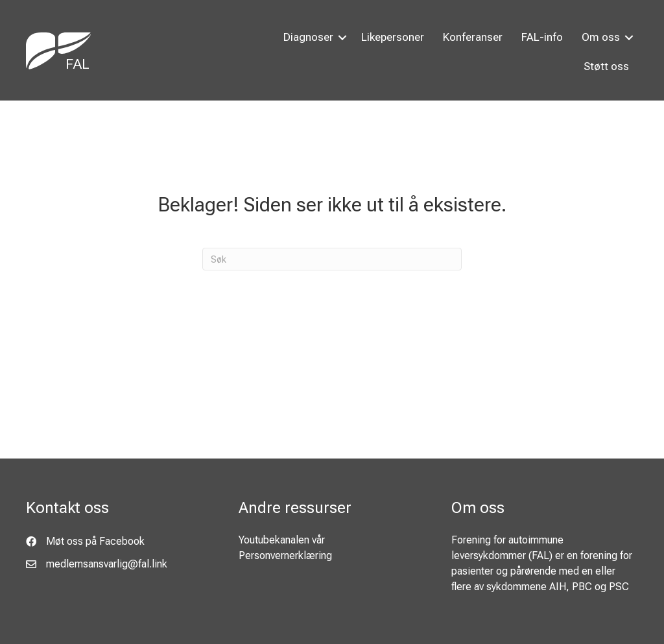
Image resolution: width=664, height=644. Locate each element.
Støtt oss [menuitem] (606, 66)
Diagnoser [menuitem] (308, 37)
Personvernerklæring (285, 555)
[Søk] (332, 259)
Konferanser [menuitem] (473, 37)
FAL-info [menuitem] (542, 37)
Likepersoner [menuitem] (393, 37)
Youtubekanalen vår (282, 540)
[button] (342, 37)
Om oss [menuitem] (601, 37)
